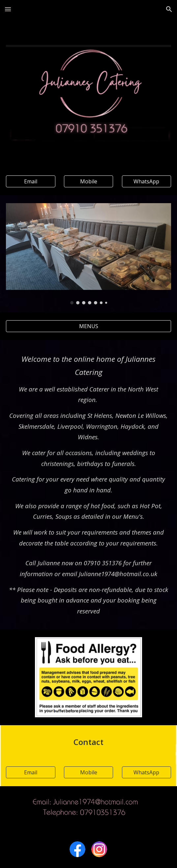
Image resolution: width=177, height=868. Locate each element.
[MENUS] (88, 326)
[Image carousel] (88, 254)
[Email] (30, 181)
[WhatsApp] (147, 181)
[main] (88, 450)
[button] (8, 9)
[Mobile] (88, 181)
